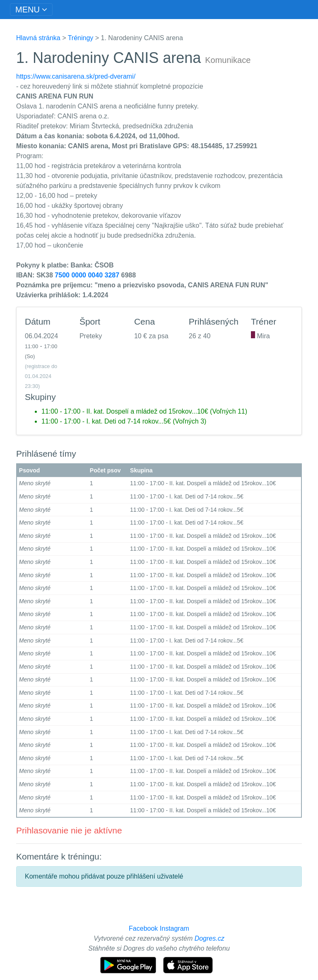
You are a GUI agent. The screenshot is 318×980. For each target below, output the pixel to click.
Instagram (175, 928)
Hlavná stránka (38, 38)
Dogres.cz (210, 938)
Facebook (143, 928)
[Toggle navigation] (31, 10)
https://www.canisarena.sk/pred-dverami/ (76, 76)
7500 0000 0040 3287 (87, 275)
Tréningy (81, 38)
